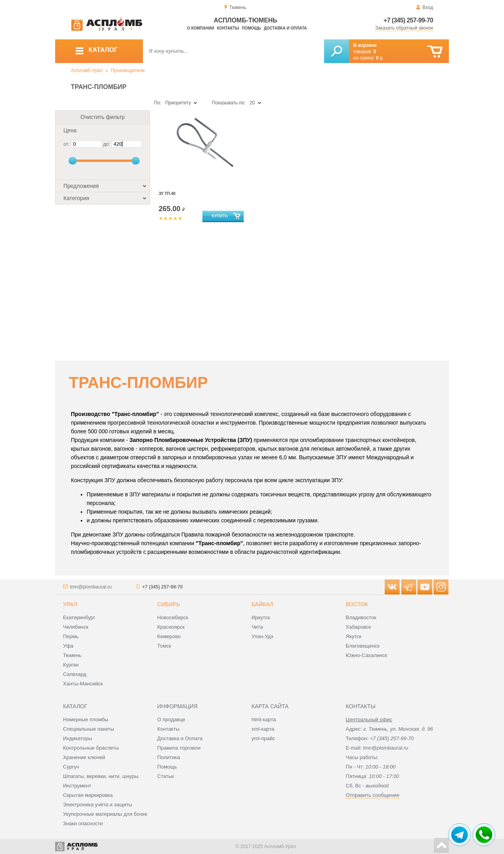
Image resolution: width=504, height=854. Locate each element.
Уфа (68, 646)
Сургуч (71, 767)
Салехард (75, 674)
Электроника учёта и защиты (98, 805)
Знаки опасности (83, 823)
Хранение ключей (84, 757)
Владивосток (361, 617)
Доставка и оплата (285, 28)
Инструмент (77, 786)
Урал (70, 604)
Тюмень (72, 655)
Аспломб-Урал (87, 71)
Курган (71, 665)
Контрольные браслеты (91, 748)
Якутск (354, 636)
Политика (169, 757)
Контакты (228, 28)
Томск (164, 646)
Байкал (262, 604)
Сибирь (169, 604)
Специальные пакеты (89, 729)
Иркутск (261, 617)
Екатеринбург (79, 617)
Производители (128, 71)
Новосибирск (173, 617)
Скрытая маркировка (88, 795)
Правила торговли (179, 748)
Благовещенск (363, 646)
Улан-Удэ (262, 636)
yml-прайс (263, 738)
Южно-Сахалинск (366, 655)
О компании (201, 28)
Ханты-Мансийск (83, 684)
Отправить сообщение (372, 795)
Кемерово (169, 636)
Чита (257, 627)
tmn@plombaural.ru (91, 587)
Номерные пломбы (86, 719)
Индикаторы (78, 738)
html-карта (264, 719)
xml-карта (263, 729)
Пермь (71, 636)
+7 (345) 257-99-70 (408, 20)
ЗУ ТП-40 (167, 194)
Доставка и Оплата (180, 738)
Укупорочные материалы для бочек (105, 814)
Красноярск (171, 627)
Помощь (251, 28)
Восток (357, 604)
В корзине (365, 45)
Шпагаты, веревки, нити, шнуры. (101, 776)
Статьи (165, 776)
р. (380, 58)
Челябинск (76, 627)
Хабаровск (358, 627)
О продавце (171, 719)
